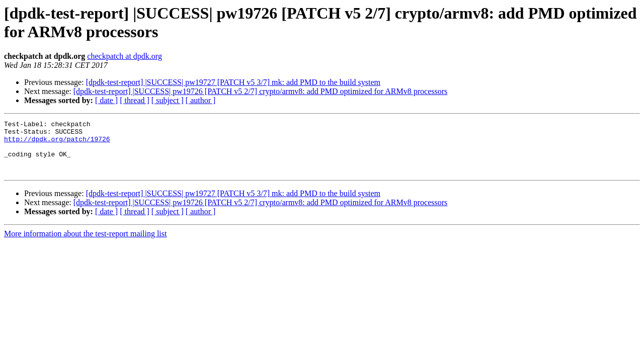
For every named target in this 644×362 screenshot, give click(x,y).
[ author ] (201, 100)
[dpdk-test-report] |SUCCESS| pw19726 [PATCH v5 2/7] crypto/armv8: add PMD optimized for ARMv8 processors (261, 91)
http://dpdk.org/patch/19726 (57, 143)
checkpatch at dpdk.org (125, 56)
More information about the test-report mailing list (85, 244)
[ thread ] (135, 100)
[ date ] (106, 100)
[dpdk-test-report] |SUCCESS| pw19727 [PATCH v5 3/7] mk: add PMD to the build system (233, 82)
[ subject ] (168, 100)
